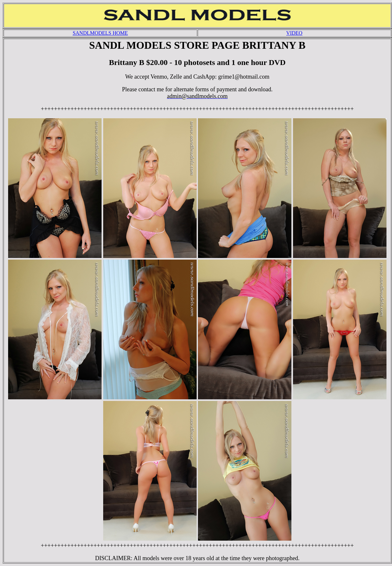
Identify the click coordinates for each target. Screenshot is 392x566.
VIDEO (294, 33)
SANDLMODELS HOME (100, 33)
